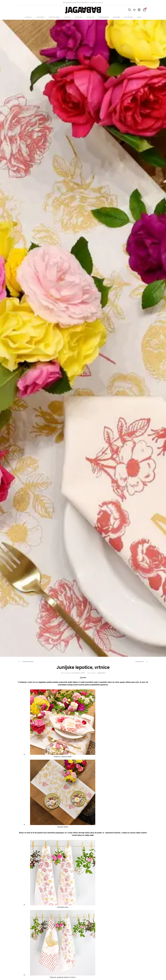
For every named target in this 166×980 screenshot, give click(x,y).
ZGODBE (116, 17)
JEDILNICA (40, 17)
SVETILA (67, 17)
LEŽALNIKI (79, 17)
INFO (139, 17)
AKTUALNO (129, 17)
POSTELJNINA (54, 17)
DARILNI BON (104, 17)
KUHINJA (28, 17)
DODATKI (90, 17)
